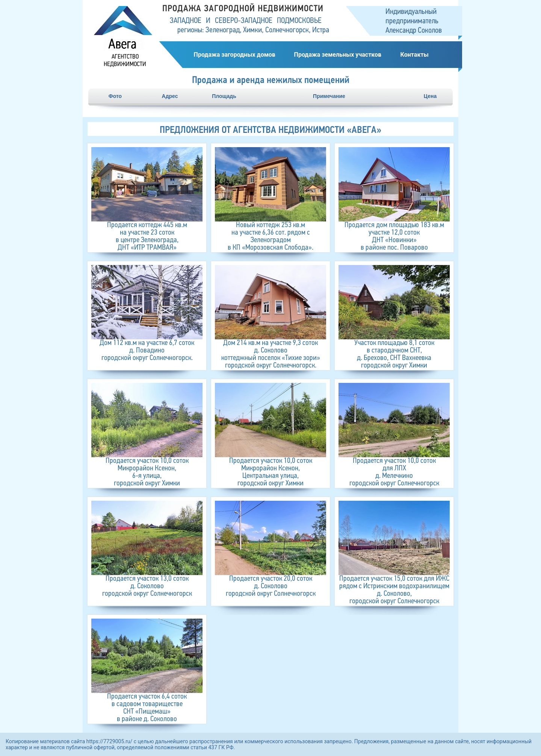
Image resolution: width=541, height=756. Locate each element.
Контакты (414, 55)
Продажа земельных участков (338, 55)
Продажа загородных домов (235, 55)
